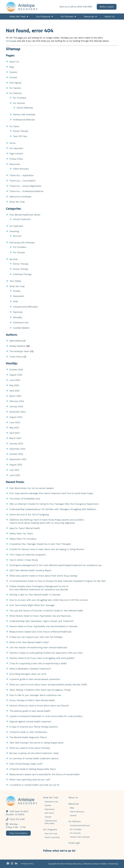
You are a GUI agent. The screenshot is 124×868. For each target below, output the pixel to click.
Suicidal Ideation (21, 328)
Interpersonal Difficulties (25, 307)
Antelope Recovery (73, 864)
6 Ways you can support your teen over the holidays (36, 637)
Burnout (17, 236)
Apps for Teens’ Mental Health (25, 528)
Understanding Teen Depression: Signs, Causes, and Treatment (41, 621)
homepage (11, 41)
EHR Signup (15, 83)
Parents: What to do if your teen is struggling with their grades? (42, 658)
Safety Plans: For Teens (21, 534)
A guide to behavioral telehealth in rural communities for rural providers (46, 716)
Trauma (48, 817)
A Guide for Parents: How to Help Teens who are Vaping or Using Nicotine (47, 549)
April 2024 (14, 391)
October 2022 (16, 454)
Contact (13, 77)
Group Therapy (21, 131)
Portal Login (74, 843)
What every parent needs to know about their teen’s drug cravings (43, 576)
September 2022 (18, 459)
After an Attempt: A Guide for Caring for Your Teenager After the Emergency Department (54, 504)
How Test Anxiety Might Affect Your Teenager (32, 605)
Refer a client (107, 8)
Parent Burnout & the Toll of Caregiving (30, 515)
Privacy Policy (16, 159)
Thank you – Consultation (23, 181)
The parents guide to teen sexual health (30, 711)
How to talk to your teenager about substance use (35, 695)
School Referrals (25, 108)
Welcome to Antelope (20, 197)
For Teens (14, 126)
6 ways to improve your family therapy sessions (34, 727)
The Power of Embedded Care (25, 499)
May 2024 (14, 385)
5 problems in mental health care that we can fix (34, 785)
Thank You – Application (22, 175)
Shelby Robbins (17, 346)
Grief (15, 301)
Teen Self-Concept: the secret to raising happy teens (36, 743)
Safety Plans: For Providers (23, 539)
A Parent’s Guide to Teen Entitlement (28, 732)
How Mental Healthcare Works (25, 215)
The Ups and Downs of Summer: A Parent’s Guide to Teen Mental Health (46, 611)
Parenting (14, 231)
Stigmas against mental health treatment (30, 722)
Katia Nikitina (16, 341)
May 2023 (14, 428)
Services (14, 259)
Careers (13, 72)
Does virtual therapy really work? (26, 764)
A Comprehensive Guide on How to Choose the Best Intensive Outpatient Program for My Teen (58, 581)
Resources (15, 164)
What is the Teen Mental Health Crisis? (29, 642)
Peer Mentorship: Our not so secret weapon (32, 488)
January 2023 (16, 444)
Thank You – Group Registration (25, 186)
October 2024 (16, 370)
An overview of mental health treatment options (34, 758)
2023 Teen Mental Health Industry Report (30, 570)
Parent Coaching (52, 837)
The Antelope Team (19, 351)
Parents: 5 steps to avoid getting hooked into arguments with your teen (46, 653)
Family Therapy (21, 264)
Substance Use (21, 323)
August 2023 (16, 417)
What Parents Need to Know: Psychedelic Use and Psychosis (40, 616)
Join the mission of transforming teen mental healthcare (38, 648)
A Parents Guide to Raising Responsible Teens (33, 769)
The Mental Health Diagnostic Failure (28, 737)
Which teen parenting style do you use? (30, 780)
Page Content (16, 154)
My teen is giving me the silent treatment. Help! (34, 753)
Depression (19, 296)
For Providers (20, 98)
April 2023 (14, 433)
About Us (14, 62)
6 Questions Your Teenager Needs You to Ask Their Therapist (40, 544)
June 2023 (15, 422)
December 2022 (17, 449)
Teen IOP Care (20, 136)
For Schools (19, 103)
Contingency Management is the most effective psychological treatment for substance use (55, 565)
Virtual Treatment (22, 219)
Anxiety (17, 291)
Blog (12, 67)
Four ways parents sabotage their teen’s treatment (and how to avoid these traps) (51, 493)
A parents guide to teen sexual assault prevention (35, 679)
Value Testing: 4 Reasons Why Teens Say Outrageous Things (40, 690)
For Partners (16, 93)
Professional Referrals (24, 120)
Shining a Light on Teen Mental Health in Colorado (35, 595)
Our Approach (16, 148)
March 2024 (15, 396)
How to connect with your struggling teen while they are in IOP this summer (49, 600)
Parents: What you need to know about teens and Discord (39, 706)
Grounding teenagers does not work (28, 674)
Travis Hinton (16, 357)
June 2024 (15, 380)
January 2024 (16, 406)
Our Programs (50, 830)
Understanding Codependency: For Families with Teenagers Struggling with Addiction (53, 509)
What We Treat (17, 202)
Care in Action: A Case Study (24, 560)
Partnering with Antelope (22, 243)
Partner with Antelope (24, 114)
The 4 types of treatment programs (28, 555)
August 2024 (16, 375)
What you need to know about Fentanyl (30, 748)
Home (12, 143)
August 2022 (16, 465)
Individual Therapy (22, 274)
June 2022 (15, 475)
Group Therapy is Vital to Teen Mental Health (32, 700)
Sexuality (18, 317)
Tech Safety (15, 281)
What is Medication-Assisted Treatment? (30, 669)
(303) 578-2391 (15, 819)
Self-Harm (49, 813)
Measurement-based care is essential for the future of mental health (45, 774)
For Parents (15, 88)
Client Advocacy (21, 169)
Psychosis (18, 312)
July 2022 (14, 470)
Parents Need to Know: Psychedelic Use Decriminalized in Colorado (43, 626)
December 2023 (17, 412)
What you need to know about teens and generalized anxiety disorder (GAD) (48, 685)
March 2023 (15, 438)
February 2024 (17, 401)
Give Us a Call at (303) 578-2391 (76, 8)
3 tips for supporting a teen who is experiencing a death (38, 663)
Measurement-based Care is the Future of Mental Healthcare (40, 632)
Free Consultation (19, 833)
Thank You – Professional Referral (26, 191)
